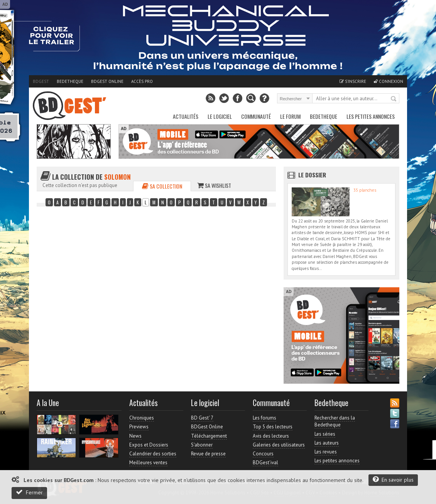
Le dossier (312, 175)
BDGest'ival (265, 463)
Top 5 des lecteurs (273, 427)
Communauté (256, 116)
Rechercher (394, 99)
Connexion (389, 81)
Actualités (186, 116)
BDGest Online (107, 81)
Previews (139, 427)
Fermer (29, 492)
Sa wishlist (214, 185)
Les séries (325, 434)
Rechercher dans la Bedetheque (335, 421)
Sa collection (162, 186)
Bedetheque (70, 81)
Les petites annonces (371, 116)
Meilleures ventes (148, 463)
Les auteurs (327, 443)
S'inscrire (353, 81)
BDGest (41, 81)
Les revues (326, 452)
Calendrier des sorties (153, 454)
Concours (263, 454)
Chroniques (142, 418)
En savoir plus (393, 480)
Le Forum (290, 116)
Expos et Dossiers (149, 445)
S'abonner (202, 445)
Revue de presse (208, 454)
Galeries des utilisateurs (279, 445)
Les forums (264, 418)
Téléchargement (209, 436)
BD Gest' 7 (202, 418)
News (135, 436)
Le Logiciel (220, 116)
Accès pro (142, 81)
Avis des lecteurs (271, 436)
